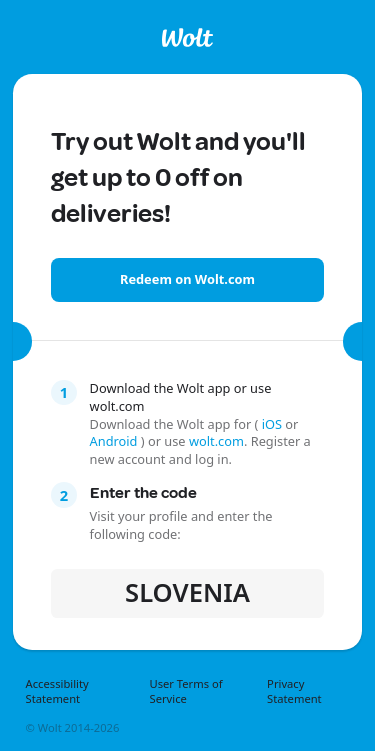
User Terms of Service (185, 691)
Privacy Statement (294, 691)
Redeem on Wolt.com (187, 279)
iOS (271, 424)
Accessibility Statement (57, 691)
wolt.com (216, 441)
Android (115, 441)
